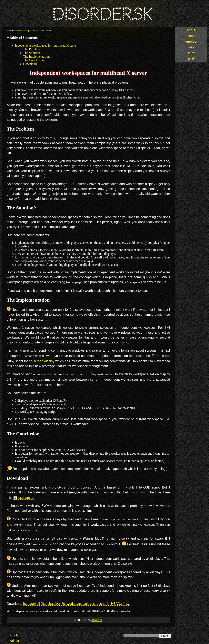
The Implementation (36, 56)
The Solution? (32, 53)
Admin (14, 635)
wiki (191, 59)
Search (165, 630)
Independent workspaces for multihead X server (32, 31)
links (191, 47)
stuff (191, 53)
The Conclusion (33, 60)
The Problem (32, 49)
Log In (14, 630)
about (191, 30)
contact (191, 36)
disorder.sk (102, 14)
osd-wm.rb (26, 495)
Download (30, 64)
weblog (191, 42)
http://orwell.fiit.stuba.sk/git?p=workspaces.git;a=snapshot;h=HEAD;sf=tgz (76, 598)
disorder (97, 615)
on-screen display (42, 360)
